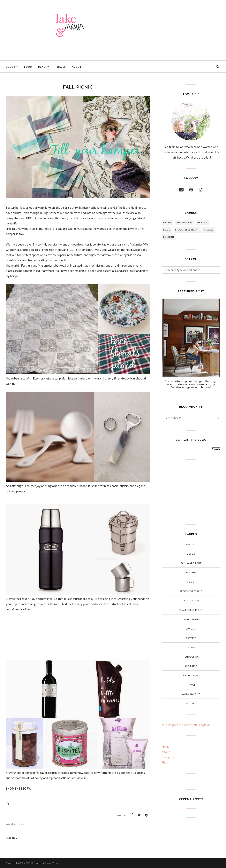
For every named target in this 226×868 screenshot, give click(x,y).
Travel (208, 230)
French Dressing (191, 591)
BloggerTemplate (53, 863)
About (166, 752)
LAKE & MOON (23, 863)
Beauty (202, 223)
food (21, 824)
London (169, 237)
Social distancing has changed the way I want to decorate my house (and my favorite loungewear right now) (191, 384)
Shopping (191, 666)
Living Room (191, 619)
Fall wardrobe (191, 563)
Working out (191, 694)
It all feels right (187, 230)
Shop (165, 762)
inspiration (185, 223)
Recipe (191, 648)
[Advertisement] (191, 492)
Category (168, 757)
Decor (168, 223)
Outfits (191, 638)
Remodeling (191, 657)
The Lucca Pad (191, 676)
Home (166, 747)
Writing (191, 704)
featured (191, 573)
